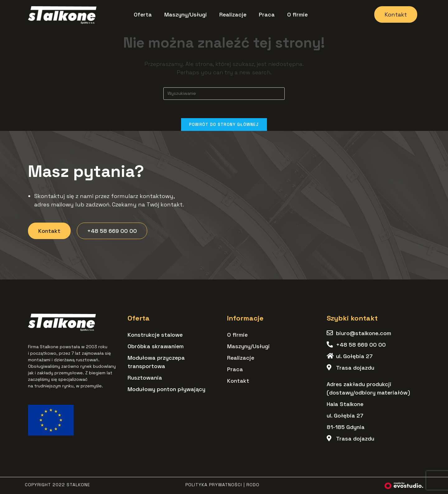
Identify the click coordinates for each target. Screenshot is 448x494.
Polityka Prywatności (214, 485)
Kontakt (238, 381)
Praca (267, 14)
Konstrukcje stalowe (155, 335)
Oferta (143, 14)
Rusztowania (145, 378)
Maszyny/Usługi (186, 14)
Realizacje (233, 14)
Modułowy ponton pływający (166, 389)
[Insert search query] (224, 94)
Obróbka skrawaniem (156, 346)
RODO (253, 485)
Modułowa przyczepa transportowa (156, 362)
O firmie (297, 14)
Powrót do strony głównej (224, 125)
